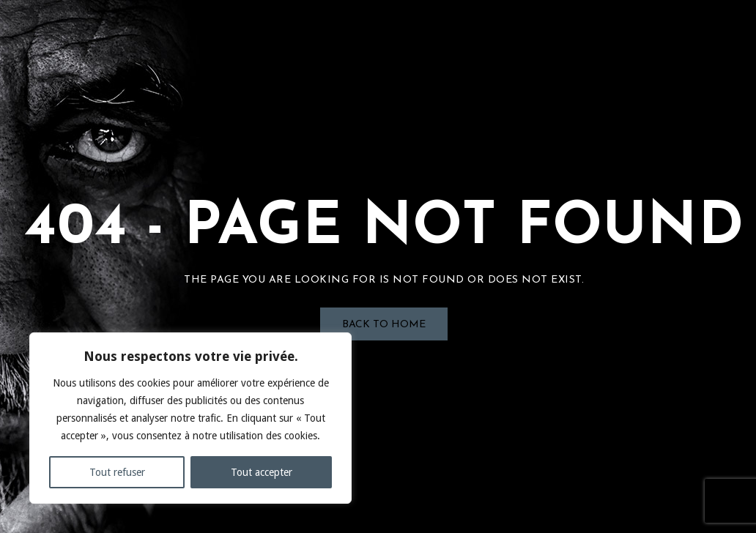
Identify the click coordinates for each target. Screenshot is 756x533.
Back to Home (384, 325)
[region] (190, 418)
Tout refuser (117, 472)
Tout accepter (262, 472)
